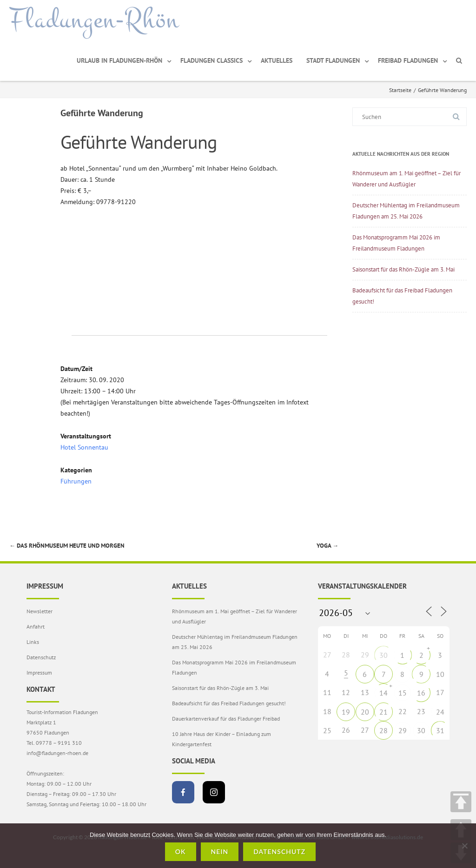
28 (383, 730)
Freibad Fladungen (408, 60)
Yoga (327, 546)
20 (365, 712)
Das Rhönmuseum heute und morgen (67, 546)
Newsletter (40, 611)
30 (383, 655)
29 (403, 730)
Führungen (76, 481)
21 (383, 712)
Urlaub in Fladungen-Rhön (119, 60)
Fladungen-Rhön (94, 20)
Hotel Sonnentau (84, 447)
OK (181, 851)
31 (440, 730)
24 (440, 712)
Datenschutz (41, 657)
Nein (220, 851)
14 (383, 693)
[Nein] (464, 846)
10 (440, 674)
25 (327, 730)
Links (33, 642)
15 (403, 693)
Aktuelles (277, 60)
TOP (461, 802)
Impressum (39, 673)
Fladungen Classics (212, 60)
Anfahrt (36, 626)
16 (421, 693)
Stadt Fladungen (333, 60)
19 (346, 712)
